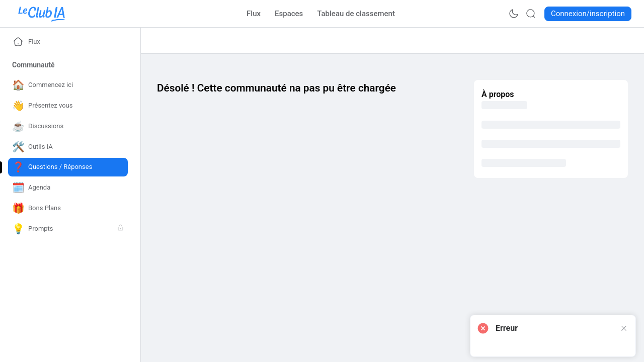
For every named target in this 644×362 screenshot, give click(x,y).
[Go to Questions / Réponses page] (68, 167)
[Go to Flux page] (254, 14)
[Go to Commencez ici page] (68, 85)
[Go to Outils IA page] (68, 147)
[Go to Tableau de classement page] (356, 14)
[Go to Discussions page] (68, 126)
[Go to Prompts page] (68, 229)
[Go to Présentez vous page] (68, 106)
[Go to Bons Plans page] (68, 208)
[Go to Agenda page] (68, 188)
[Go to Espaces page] (289, 14)
